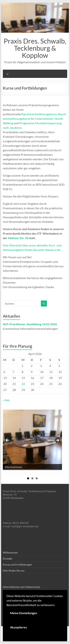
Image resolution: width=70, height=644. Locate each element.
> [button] (57, 441)
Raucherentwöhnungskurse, (39, 114)
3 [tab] (37, 478)
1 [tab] (28, 478)
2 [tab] (32, 478)
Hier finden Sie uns (14, 571)
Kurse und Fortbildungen (17, 565)
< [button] (7, 441)
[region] (32, 441)
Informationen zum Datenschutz (21, 587)
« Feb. (6, 400)
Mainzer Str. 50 (18, 238)
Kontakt (7, 559)
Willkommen (10, 552)
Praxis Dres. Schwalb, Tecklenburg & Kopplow (35, 48)
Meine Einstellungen (24, 613)
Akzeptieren (18, 627)
